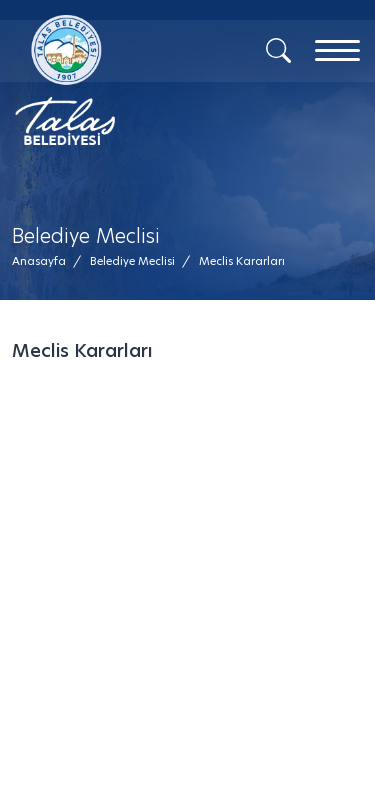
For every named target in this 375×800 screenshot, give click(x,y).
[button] (242, 261)
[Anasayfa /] (45, 261)
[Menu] (337, 50)
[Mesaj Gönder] (107, 80)
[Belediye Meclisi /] (132, 261)
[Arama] (278, 49)
